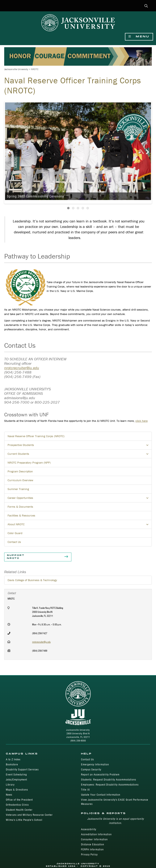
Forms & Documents (20, 507)
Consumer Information (94, 839)
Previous (11, 150)
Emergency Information (95, 764)
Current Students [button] (80, 455)
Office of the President (19, 800)
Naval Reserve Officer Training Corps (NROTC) (36, 436)
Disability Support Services (22, 769)
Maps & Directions (17, 790)
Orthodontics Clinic (17, 805)
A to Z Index (13, 759)
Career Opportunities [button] (80, 499)
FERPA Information (92, 849)
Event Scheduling (16, 775)
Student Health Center (19, 810)
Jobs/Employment (16, 780)
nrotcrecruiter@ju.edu (22, 368)
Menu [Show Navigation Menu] (139, 37)
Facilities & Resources (21, 515)
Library (10, 785)
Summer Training (18, 489)
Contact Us (14, 542)
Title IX (85, 790)
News (9, 795)
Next (145, 150)
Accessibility (89, 829)
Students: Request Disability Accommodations (109, 780)
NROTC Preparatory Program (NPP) (29, 463)
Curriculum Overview (20, 480)
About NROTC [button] (80, 526)
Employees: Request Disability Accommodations (110, 785)
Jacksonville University (16, 69)
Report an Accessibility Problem (100, 775)
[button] (146, 6)
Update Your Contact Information (101, 795)
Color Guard (15, 533)
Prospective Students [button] (80, 446)
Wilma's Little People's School (24, 820)
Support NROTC (38, 557)
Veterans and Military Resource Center (29, 815)
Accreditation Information (96, 834)
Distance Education (93, 844)
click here (142, 421)
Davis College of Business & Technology (32, 580)
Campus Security (91, 769)
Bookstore (12, 764)
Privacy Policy (89, 854)
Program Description (20, 471)
